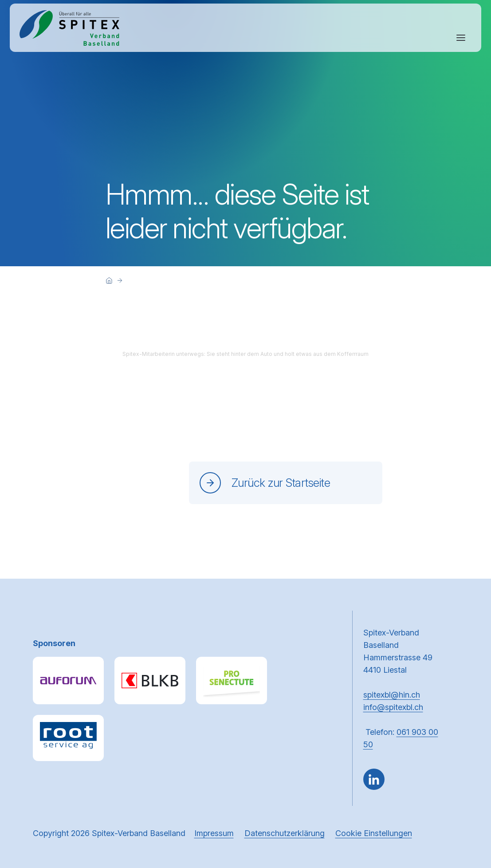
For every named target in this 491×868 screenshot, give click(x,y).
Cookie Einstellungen (374, 833)
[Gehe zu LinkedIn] (374, 779)
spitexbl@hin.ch (392, 695)
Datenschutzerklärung (285, 833)
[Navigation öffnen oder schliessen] (461, 38)
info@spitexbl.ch (393, 707)
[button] (465, 812)
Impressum (214, 833)
